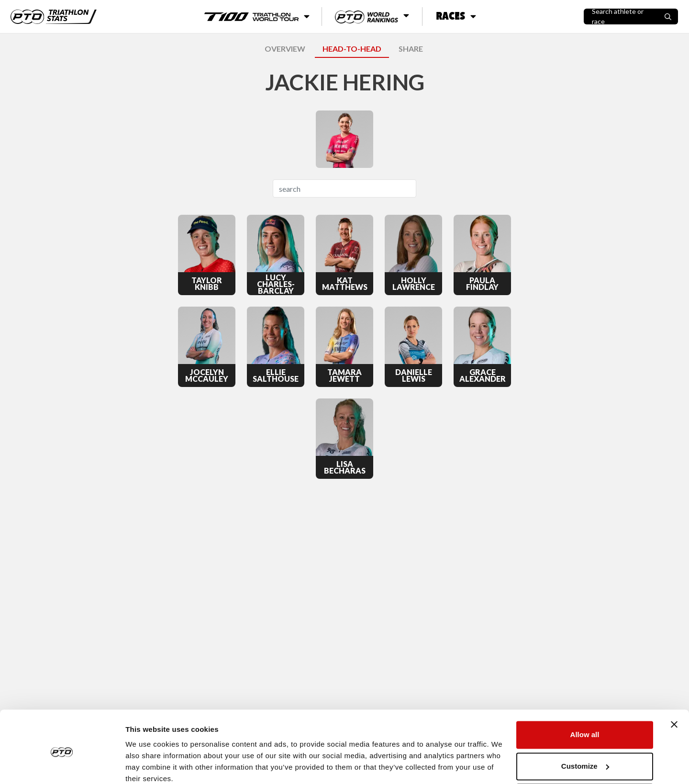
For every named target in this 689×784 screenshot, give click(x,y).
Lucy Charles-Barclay (276, 284)
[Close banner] (674, 685)
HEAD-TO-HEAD (352, 49)
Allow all (585, 695)
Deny (585, 757)
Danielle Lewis (414, 375)
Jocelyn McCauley (207, 375)
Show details (148, 765)
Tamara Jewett (344, 375)
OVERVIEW (285, 49)
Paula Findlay (482, 284)
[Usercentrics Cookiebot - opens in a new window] (62, 765)
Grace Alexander (483, 375)
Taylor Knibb (207, 284)
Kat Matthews (345, 284)
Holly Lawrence (414, 284)
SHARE (411, 49)
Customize (585, 726)
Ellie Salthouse (276, 375)
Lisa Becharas (345, 467)
